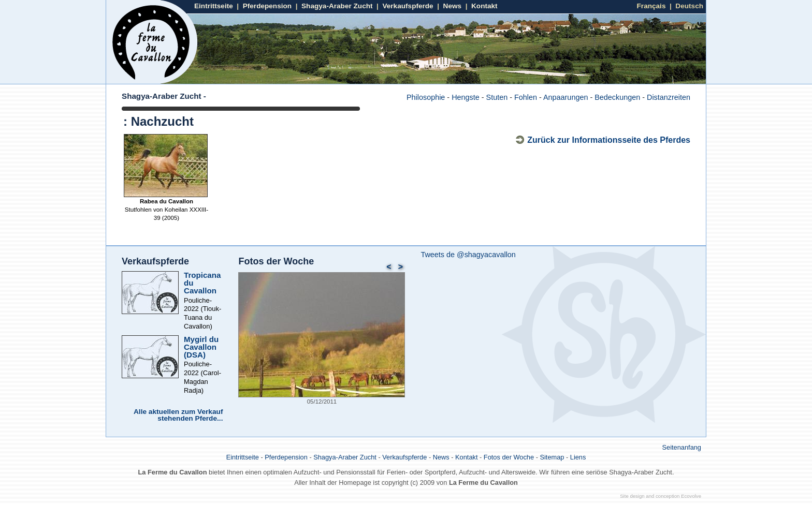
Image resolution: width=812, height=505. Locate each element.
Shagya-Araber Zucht (337, 6)
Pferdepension (267, 6)
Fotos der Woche (276, 261)
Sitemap (552, 457)
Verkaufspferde (408, 6)
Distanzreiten (669, 97)
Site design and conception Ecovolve (661, 496)
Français (651, 6)
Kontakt (484, 6)
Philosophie (426, 97)
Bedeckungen (617, 97)
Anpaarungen (565, 97)
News (453, 6)
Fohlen (526, 97)
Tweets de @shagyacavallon (468, 255)
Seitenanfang (682, 447)
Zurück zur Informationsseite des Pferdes (609, 140)
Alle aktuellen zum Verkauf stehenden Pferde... (178, 415)
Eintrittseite (214, 6)
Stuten (497, 97)
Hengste (466, 97)
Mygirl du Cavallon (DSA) (201, 347)
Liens (578, 457)
